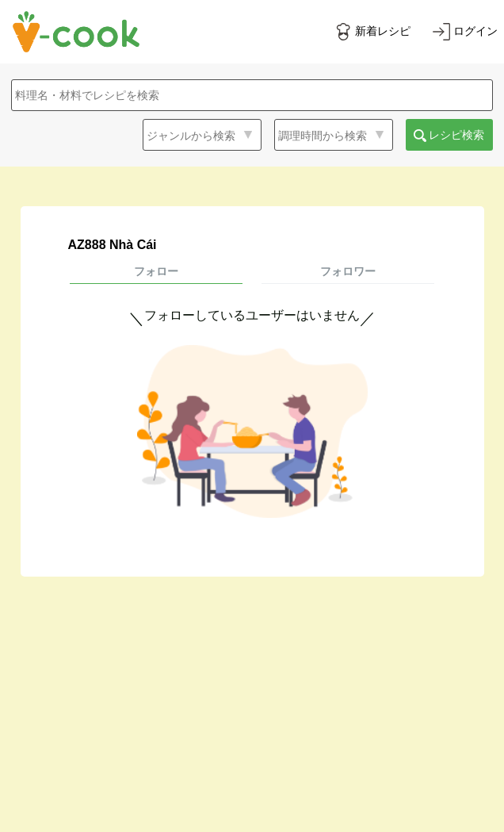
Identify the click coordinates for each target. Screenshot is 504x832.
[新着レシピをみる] (372, 32)
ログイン (475, 31)
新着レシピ (383, 31)
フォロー (156, 271)
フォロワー (348, 271)
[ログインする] (465, 32)
